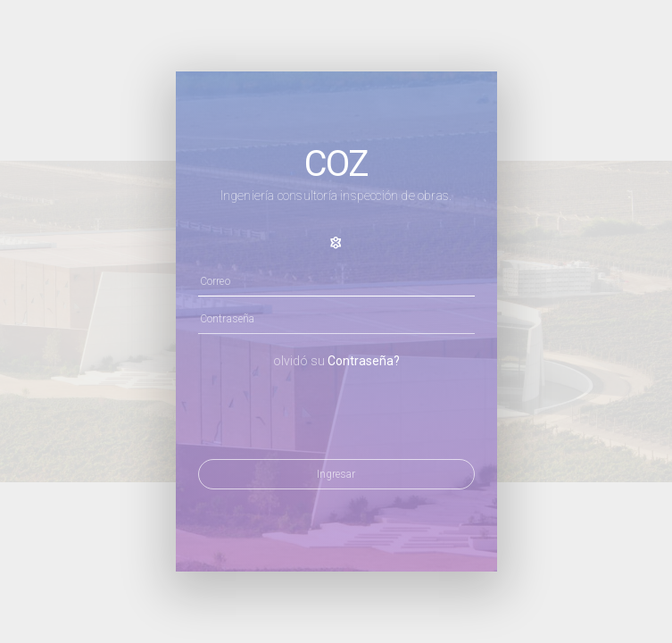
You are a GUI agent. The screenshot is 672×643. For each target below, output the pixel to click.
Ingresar (336, 474)
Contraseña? (364, 361)
